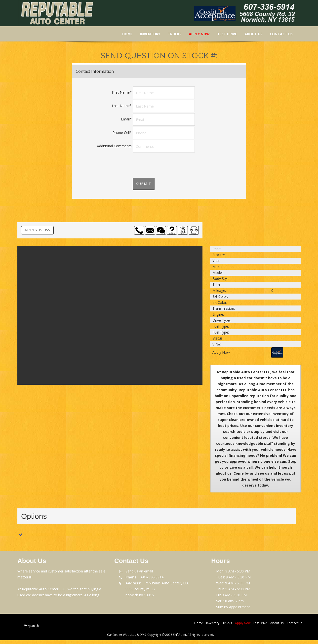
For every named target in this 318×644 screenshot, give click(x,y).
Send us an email (139, 571)
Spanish (33, 626)
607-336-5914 (152, 577)
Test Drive (224, 34)
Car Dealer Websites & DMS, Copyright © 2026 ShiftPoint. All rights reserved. (160, 635)
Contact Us (278, 34)
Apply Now (196, 34)
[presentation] (170, 166)
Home (124, 34)
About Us (250, 34)
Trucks (171, 34)
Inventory (147, 34)
